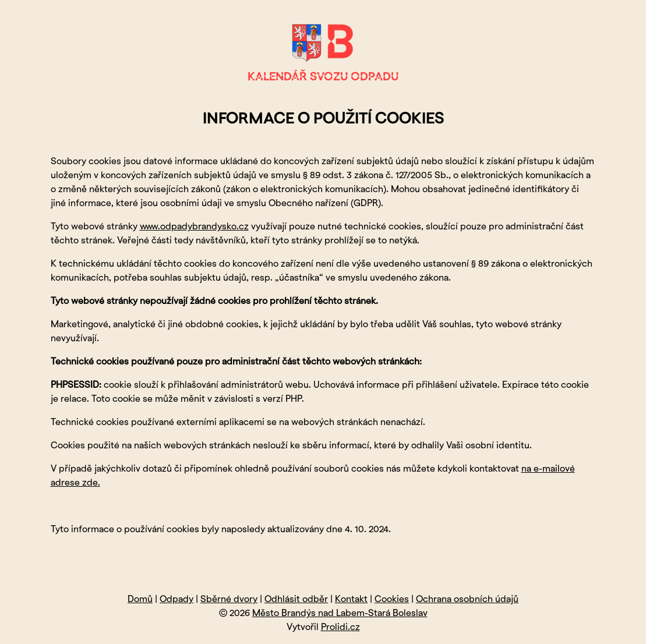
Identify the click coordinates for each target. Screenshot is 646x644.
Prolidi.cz (340, 627)
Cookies (392, 599)
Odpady (176, 599)
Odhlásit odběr (296, 599)
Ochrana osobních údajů (467, 599)
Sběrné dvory (229, 599)
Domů (140, 599)
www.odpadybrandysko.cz (194, 227)
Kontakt (351, 599)
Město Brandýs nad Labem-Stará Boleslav (340, 613)
